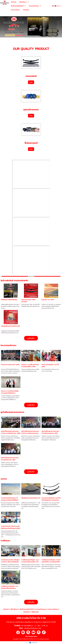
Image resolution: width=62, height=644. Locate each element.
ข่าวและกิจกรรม (41, 609)
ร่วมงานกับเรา (53, 609)
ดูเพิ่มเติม (31, 338)
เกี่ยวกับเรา (14, 609)
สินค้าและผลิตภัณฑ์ (27, 609)
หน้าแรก (6, 609)
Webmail (35, 612)
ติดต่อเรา (27, 612)
